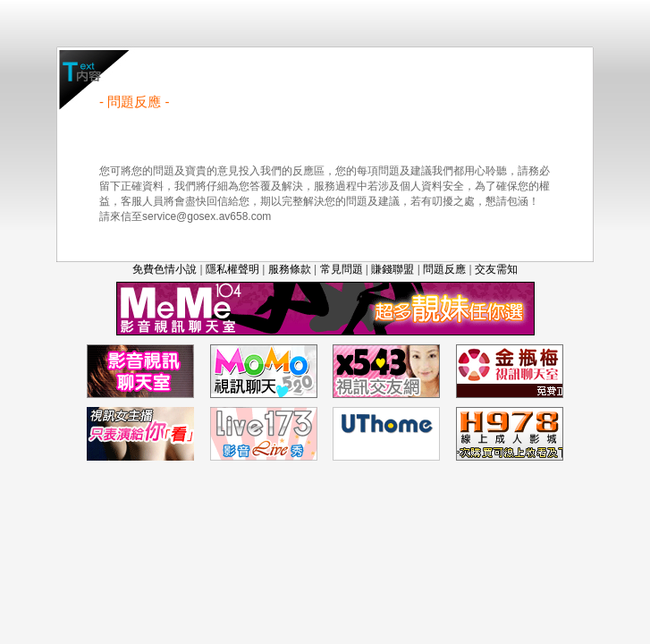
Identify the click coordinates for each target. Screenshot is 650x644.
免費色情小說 (165, 269)
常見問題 (342, 269)
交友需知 (496, 269)
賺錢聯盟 (393, 269)
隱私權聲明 (232, 269)
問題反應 (444, 269)
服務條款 (290, 269)
